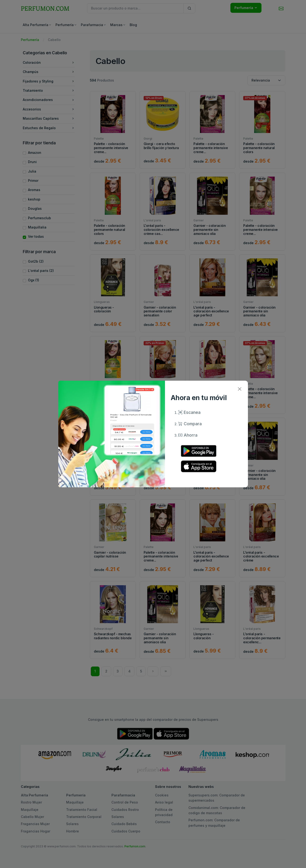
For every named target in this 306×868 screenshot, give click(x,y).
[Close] (240, 389)
